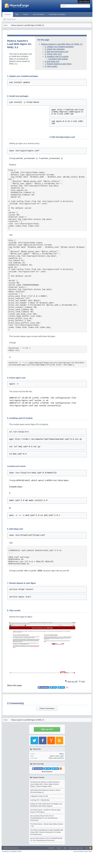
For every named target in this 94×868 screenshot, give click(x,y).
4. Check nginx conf (53, 54)
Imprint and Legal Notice (76, 848)
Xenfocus (16, 848)
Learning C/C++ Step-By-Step (40, 800)
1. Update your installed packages (59, 47)
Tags (17, 14)
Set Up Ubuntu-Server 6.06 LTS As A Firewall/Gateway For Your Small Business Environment (44, 818)
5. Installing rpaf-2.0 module (57, 56)
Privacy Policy (88, 851)
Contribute (51, 848)
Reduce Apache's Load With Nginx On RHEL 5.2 (62, 44)
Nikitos (62, 754)
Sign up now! (47, 729)
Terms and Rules (78, 851)
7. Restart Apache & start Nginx (58, 64)
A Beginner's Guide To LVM (39, 796)
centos (57, 756)
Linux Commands (39, 14)
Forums (26, 14)
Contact (59, 848)
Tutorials (8, 14)
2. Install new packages (55, 49)
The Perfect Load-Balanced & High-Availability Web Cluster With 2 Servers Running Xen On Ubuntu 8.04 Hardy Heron (47, 832)
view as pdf (72, 681)
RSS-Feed (90, 848)
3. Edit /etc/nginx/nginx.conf (56, 52)
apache (52, 756)
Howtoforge (12, 851)
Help (65, 848)
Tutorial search (11, 19)
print (83, 681)
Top (86, 848)
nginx (62, 756)
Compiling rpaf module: (58, 59)
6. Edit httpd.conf (52, 61)
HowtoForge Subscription (57, 14)
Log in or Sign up (84, 1)
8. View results (51, 66)
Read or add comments (56, 758)
